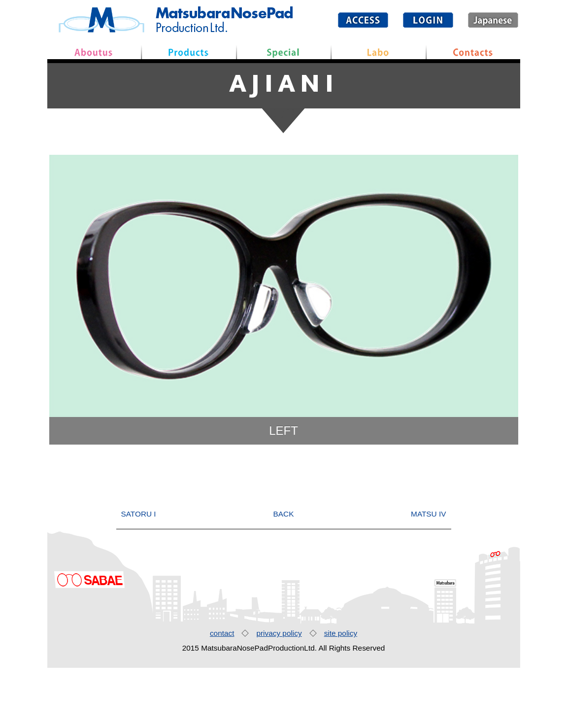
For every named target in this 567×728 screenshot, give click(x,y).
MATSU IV (428, 574)
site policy (341, 693)
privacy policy (279, 693)
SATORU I (139, 574)
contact (222, 693)
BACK (284, 574)
